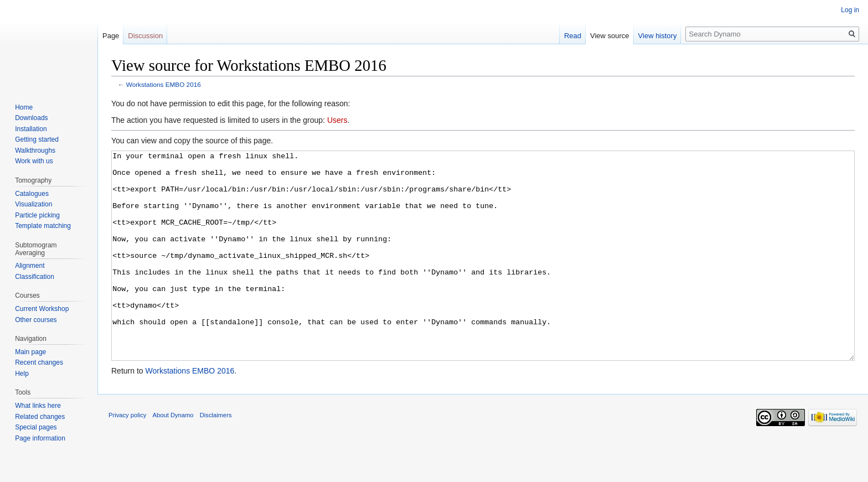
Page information (40, 438)
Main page (30, 352)
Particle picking (37, 215)
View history (658, 36)
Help (22, 374)
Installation (31, 129)
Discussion (145, 36)
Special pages (36, 427)
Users (337, 120)
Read (573, 36)
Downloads (31, 118)
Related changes (40, 417)
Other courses (36, 320)
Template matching (43, 226)
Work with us (34, 161)
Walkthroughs (35, 151)
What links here (38, 406)
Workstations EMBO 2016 (164, 84)
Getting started (37, 139)
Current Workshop (42, 309)
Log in (850, 10)
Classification (35, 277)
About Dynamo (173, 457)
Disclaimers (216, 457)
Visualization (33, 204)
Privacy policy (127, 457)
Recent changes (39, 362)
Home (24, 107)
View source (610, 36)
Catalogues (32, 194)
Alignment (30, 266)
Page (111, 36)
